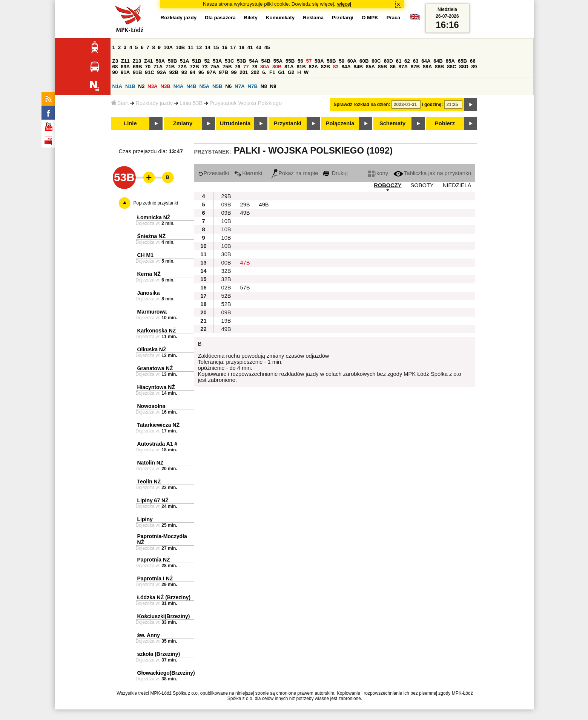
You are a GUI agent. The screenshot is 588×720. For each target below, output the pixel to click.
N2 (141, 86)
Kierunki (248, 173)
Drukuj (335, 173)
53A (217, 61)
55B (290, 61)
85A (370, 67)
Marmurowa (152, 312)
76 (237, 67)
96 (201, 72)
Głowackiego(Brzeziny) (166, 673)
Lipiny (145, 519)
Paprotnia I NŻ (155, 578)
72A (182, 67)
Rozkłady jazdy (154, 103)
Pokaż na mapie (295, 173)
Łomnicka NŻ (154, 217)
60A (352, 61)
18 (242, 47)
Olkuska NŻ (152, 349)
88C (451, 67)
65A (450, 61)
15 (216, 47)
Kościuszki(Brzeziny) (164, 616)
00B (226, 263)
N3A (153, 86)
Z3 (115, 61)
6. (264, 72)
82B (325, 67)
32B (226, 271)
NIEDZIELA (457, 185)
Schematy (392, 123)
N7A (240, 86)
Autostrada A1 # (157, 444)
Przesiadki (214, 173)
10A (168, 47)
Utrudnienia (235, 123)
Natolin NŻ (150, 463)
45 (267, 47)
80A (265, 67)
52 (207, 61)
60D (388, 61)
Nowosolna (151, 406)
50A (160, 61)
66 (473, 61)
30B (226, 254)
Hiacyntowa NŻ (156, 387)
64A (426, 61)
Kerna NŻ (149, 274)
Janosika (149, 293)
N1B (130, 86)
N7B (253, 86)
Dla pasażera (220, 18)
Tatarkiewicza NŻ (159, 425)
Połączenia (340, 123)
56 (300, 61)
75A (215, 67)
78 (254, 67)
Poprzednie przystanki (156, 203)
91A (125, 72)
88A (427, 67)
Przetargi (343, 18)
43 (259, 47)
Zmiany (183, 123)
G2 (291, 72)
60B (364, 61)
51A (184, 61)
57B (245, 288)
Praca (393, 18)
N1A (117, 86)
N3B (165, 86)
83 (336, 67)
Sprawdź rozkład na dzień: (362, 105)
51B (197, 61)
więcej (344, 4)
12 (199, 47)
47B (245, 263)
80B (277, 67)
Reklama (313, 18)
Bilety (251, 18)
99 (234, 72)
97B (224, 72)
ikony (378, 173)
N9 (273, 86)
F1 (272, 72)
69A (125, 67)
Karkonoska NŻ (157, 331)
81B (301, 67)
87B (415, 67)
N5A (205, 86)
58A (319, 61)
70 (148, 67)
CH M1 (146, 255)
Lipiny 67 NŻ (153, 500)
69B (137, 67)
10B (180, 47)
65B (462, 61)
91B (137, 72)
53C (229, 61)
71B (170, 67)
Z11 (125, 61)
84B (358, 67)
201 (244, 72)
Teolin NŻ (149, 482)
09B (226, 205)
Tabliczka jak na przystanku (432, 173)
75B (227, 67)
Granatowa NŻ (155, 368)
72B (194, 67)
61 (399, 61)
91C (149, 72)
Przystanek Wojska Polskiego (246, 103)
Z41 (148, 61)
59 (342, 61)
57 (309, 61)
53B (241, 61)
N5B (217, 86)
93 (184, 72)
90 (115, 72)
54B (266, 61)
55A (278, 61)
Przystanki (288, 123)
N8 (264, 86)
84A (346, 67)
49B (264, 205)
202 (255, 72)
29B (226, 196)
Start (120, 103)
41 (250, 47)
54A (253, 61)
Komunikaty (280, 18)
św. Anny (149, 635)
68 (115, 67)
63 (416, 61)
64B (438, 61)
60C (376, 61)
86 (393, 67)
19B (226, 321)
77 (246, 67)
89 (474, 67)
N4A (179, 86)
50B (172, 61)
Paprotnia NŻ (154, 560)
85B (382, 67)
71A (158, 67)
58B (331, 61)
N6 (228, 86)
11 (191, 47)
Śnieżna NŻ (151, 236)
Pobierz (445, 123)
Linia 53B (191, 103)
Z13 (137, 61)
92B (174, 72)
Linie (130, 123)
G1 (281, 72)
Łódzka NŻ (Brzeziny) (164, 597)
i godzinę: (432, 105)
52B (226, 296)
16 (225, 47)
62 (407, 61)
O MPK (370, 18)
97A (211, 72)
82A (313, 67)
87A (403, 67)
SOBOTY (422, 185)
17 (233, 47)
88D (464, 67)
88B (439, 67)
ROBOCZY (388, 185)
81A (289, 67)
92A (162, 72)
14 (208, 47)
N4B (191, 86)
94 (193, 72)
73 (205, 67)
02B (226, 288)
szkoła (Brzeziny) (159, 654)
